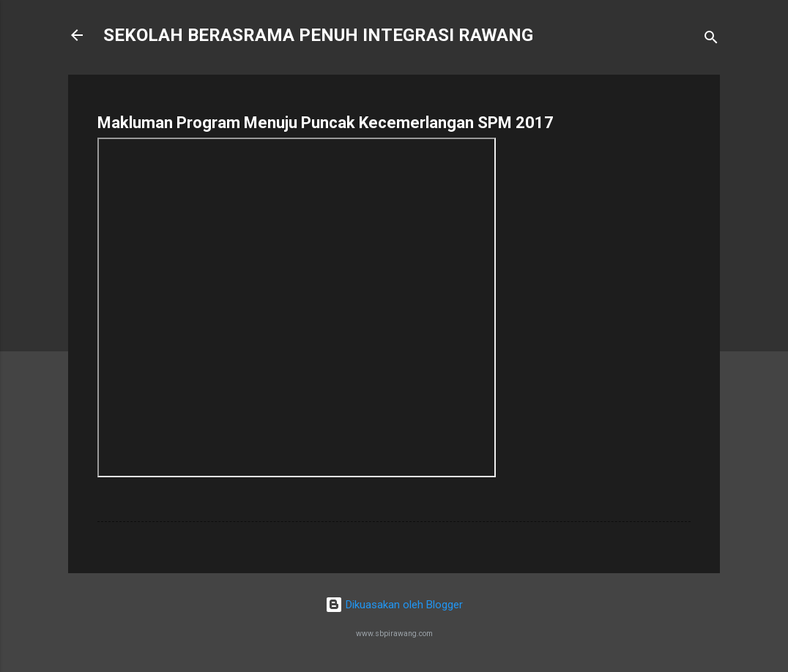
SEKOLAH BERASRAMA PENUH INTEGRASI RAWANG (318, 35)
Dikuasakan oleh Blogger (394, 605)
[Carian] (711, 40)
